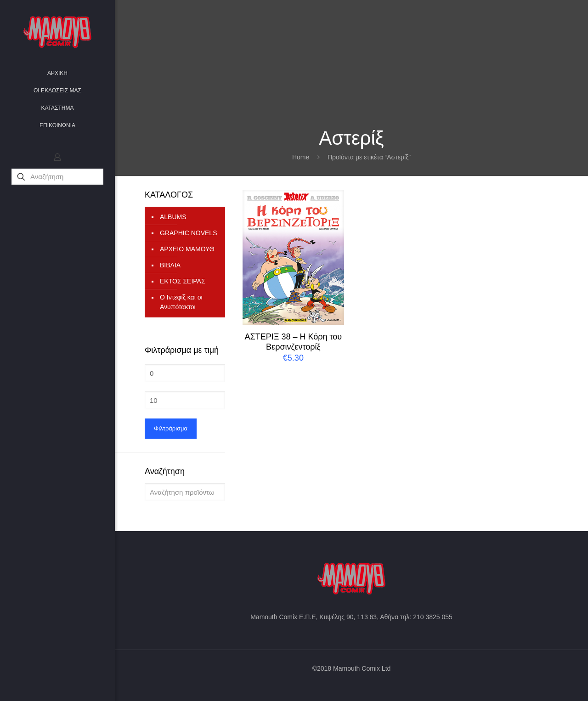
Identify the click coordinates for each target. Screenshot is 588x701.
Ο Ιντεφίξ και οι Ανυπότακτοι (181, 302)
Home (301, 157)
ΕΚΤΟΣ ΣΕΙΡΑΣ (183, 281)
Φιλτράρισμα (171, 428)
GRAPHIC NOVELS (188, 233)
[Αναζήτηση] (57, 177)
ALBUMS (173, 217)
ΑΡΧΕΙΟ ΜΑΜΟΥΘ (187, 249)
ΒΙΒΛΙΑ (170, 265)
